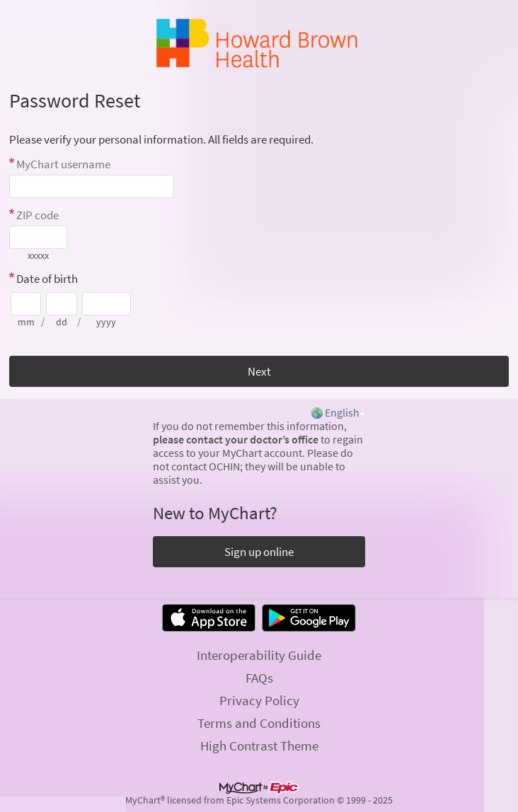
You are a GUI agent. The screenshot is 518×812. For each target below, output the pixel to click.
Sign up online (259, 552)
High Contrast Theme (259, 746)
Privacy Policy (259, 700)
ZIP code (38, 215)
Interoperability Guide (259, 655)
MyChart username (63, 164)
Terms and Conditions (259, 723)
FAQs (259, 678)
